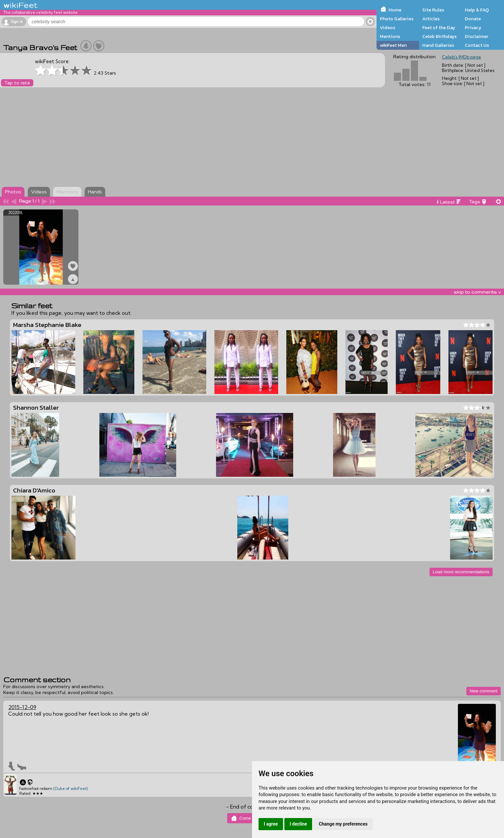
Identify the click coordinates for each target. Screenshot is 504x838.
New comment (484, 691)
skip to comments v (477, 292)
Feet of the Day (439, 27)
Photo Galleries (397, 19)
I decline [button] (298, 824)
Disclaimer (477, 36)
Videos (387, 27)
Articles (431, 19)
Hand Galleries (438, 45)
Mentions (390, 36)
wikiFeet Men (393, 45)
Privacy (473, 27)
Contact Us (477, 45)
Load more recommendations (461, 572)
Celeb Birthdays (439, 36)
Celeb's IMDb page (462, 57)
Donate (473, 19)
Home (395, 10)
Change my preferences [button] (343, 824)
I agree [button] (271, 824)
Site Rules (433, 10)
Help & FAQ (477, 10)
